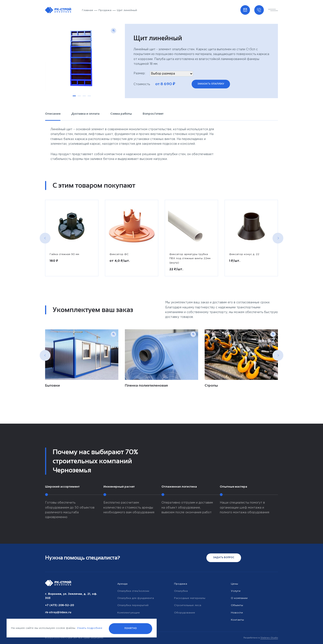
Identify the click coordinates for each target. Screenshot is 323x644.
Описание (53, 114)
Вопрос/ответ (153, 114)
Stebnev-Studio (269, 638)
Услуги (236, 591)
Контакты (237, 620)
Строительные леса (188, 605)
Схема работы (121, 114)
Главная (87, 10)
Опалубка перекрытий (133, 605)
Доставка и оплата (85, 114)
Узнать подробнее (90, 628)
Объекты (237, 605)
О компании (239, 598)
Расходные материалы (190, 598)
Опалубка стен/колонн (133, 591)
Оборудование (185, 613)
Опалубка (181, 591)
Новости (237, 613)
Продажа (105, 10)
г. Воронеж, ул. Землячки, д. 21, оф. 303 (71, 596)
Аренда (122, 584)
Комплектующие (129, 613)
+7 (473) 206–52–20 (60, 605)
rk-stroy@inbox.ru (58, 612)
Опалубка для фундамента (136, 598)
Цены (234, 584)
